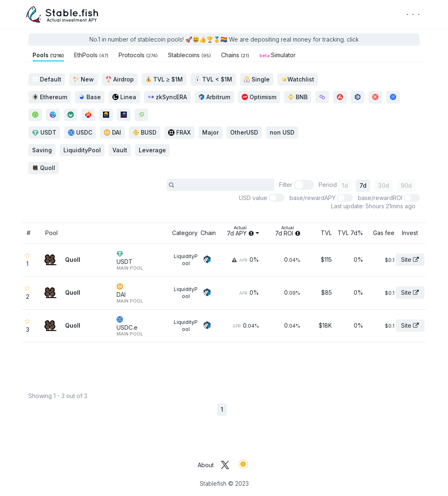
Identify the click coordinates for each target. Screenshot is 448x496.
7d (363, 185)
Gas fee (384, 233)
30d (384, 185)
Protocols (138, 55)
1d (345, 185)
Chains (235, 55)
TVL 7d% (350, 233)
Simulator (278, 55)
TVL (326, 233)
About (206, 465)
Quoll (44, 168)
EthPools (91, 55)
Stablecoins (189, 55)
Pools (48, 55)
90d (406, 185)
